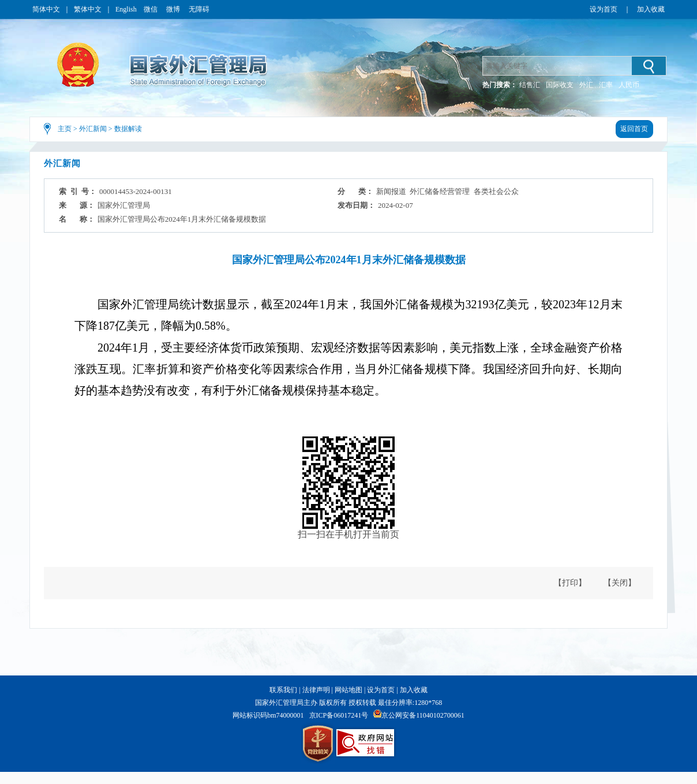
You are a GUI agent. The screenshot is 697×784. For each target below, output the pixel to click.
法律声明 (316, 690)
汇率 (606, 85)
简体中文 (46, 9)
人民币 (629, 85)
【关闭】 (620, 583)
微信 (151, 9)
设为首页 (604, 9)
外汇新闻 (93, 129)
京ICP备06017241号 (339, 715)
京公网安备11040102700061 (423, 715)
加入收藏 (651, 9)
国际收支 (560, 85)
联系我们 (283, 690)
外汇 (586, 85)
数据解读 (128, 129)
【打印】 (570, 583)
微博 (174, 9)
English (126, 9)
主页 (65, 129)
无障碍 (199, 9)
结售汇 (530, 85)
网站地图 (348, 690)
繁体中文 (88, 9)
